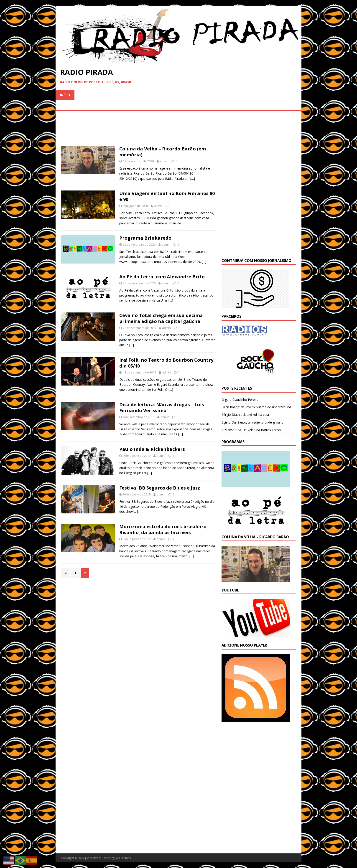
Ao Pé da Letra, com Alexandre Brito (162, 277)
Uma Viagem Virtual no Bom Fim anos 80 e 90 (167, 196)
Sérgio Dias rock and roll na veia (245, 415)
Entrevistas (202, 95)
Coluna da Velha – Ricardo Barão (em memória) (163, 152)
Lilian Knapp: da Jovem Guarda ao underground (256, 407)
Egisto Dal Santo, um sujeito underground (252, 422)
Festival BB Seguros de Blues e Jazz (160, 488)
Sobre (128, 105)
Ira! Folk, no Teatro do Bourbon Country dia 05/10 (166, 363)
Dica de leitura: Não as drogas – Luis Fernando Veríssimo (162, 407)
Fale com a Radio (157, 105)
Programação (92, 95)
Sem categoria (73, 105)
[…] (193, 179)
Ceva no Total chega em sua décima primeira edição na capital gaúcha (161, 318)
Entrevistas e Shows (132, 95)
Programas (257, 95)
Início (65, 95)
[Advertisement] (259, 756)
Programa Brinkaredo (145, 238)
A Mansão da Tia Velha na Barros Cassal (251, 430)
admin (164, 161)
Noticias (230, 95)
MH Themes (123, 858)
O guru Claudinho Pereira (240, 400)
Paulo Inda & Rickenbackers (152, 449)
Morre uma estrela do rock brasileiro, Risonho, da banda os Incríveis (164, 529)
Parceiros (104, 105)
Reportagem (171, 95)
